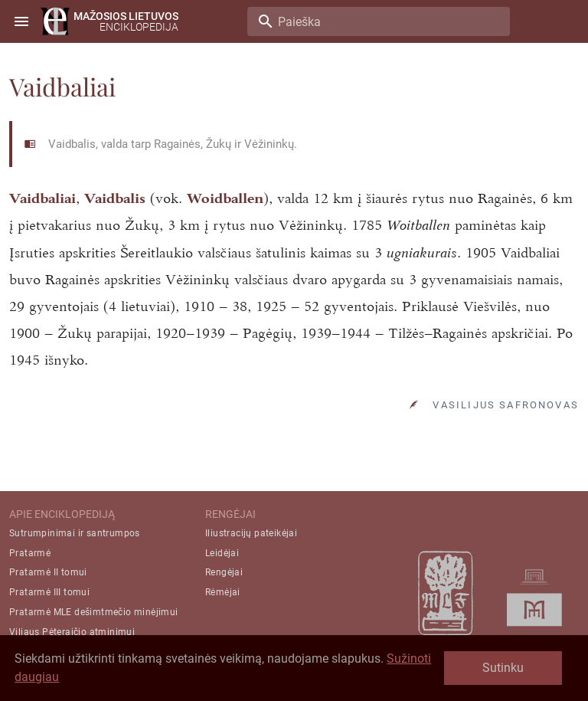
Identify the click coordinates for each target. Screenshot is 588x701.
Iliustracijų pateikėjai (251, 533)
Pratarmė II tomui (48, 572)
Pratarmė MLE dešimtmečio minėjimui (94, 612)
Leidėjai (222, 553)
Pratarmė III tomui (49, 592)
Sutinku (503, 668)
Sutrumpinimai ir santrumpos (75, 533)
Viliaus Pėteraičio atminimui (72, 632)
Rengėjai (224, 572)
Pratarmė (30, 553)
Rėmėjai (223, 592)
